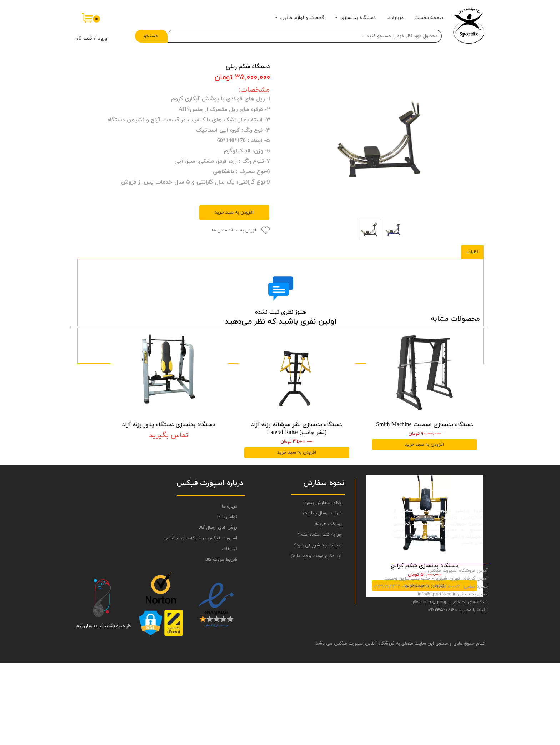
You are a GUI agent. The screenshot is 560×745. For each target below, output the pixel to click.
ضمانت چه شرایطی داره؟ (318, 628)
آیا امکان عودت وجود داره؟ (316, 639)
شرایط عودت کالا (221, 642)
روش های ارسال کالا (218, 610)
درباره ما (395, 18)
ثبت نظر (281, 345)
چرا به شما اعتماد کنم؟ (320, 617)
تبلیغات (229, 632)
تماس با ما (227, 600)
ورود (102, 39)
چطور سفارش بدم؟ (323, 585)
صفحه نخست (429, 18)
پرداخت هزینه (328, 607)
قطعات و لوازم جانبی (302, 18)
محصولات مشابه (455, 395)
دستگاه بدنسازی (358, 18)
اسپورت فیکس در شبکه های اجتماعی (209, 621)
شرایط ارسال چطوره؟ (322, 596)
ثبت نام (84, 39)
